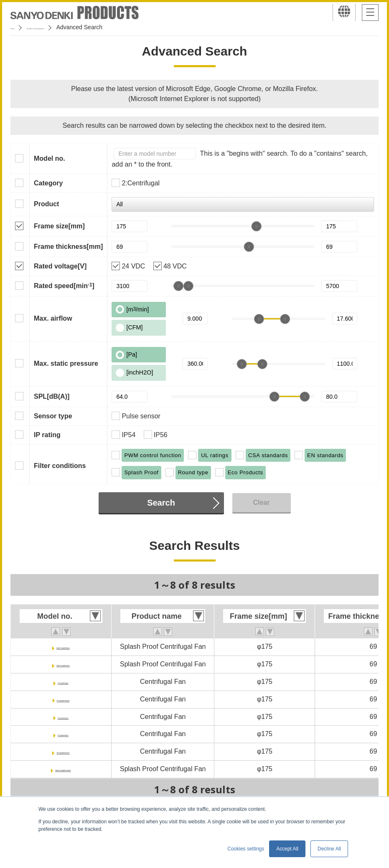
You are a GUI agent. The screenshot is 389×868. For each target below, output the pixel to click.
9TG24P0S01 (63, 682)
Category (48, 183)
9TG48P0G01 (63, 734)
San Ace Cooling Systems (72, 27)
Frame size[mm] (59, 226)
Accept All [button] (287, 849)
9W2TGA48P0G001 (63, 769)
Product (46, 204)
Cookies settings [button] (246, 849)
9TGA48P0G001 (63, 751)
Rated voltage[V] (60, 266)
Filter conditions (60, 466)
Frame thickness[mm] (68, 247)
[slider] (256, 226)
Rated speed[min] (64, 286)
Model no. (50, 158)
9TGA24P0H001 (63, 699)
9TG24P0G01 (63, 717)
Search (161, 503)
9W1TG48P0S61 (63, 664)
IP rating (47, 435)
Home (18, 27)
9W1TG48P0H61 (63, 647)
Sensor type (53, 416)
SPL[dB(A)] (52, 396)
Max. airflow (53, 318)
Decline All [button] (329, 849)
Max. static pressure (66, 363)
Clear (261, 502)
